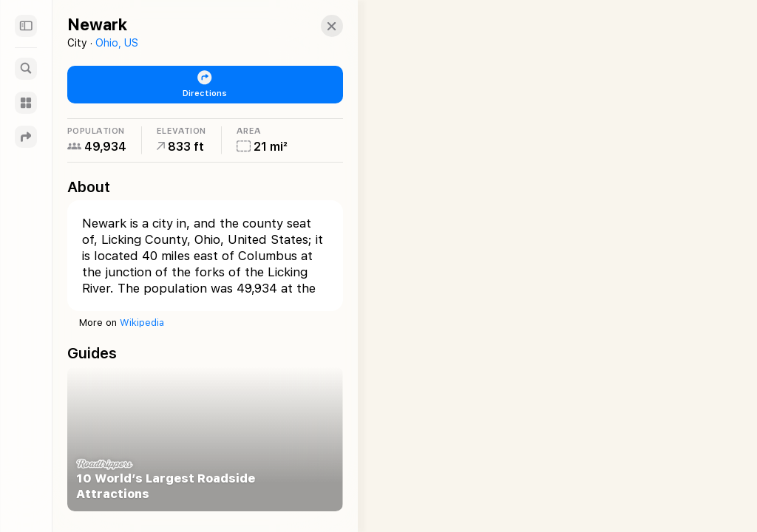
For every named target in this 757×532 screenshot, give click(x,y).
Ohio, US (117, 43)
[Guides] (26, 103)
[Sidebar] (26, 26)
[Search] (26, 69)
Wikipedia (142, 323)
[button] (317, 26)
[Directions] (26, 137)
